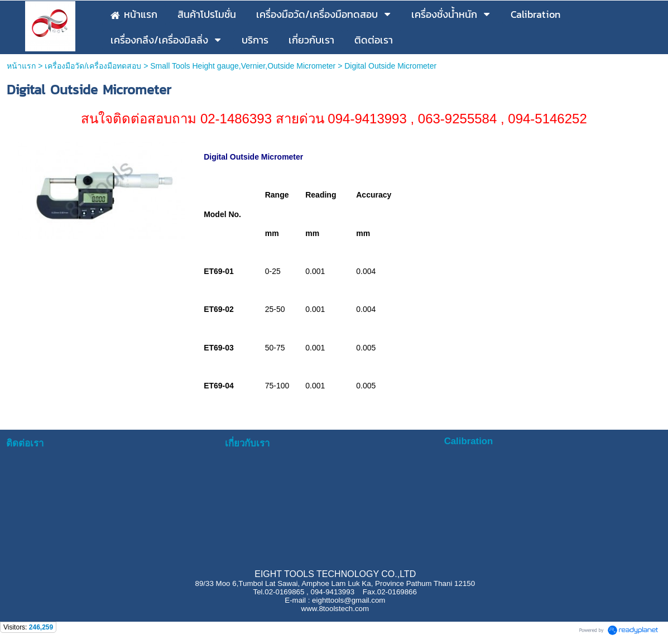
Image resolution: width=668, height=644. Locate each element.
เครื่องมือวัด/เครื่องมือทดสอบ (93, 66)
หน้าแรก (22, 66)
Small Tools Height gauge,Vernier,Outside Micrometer (243, 66)
